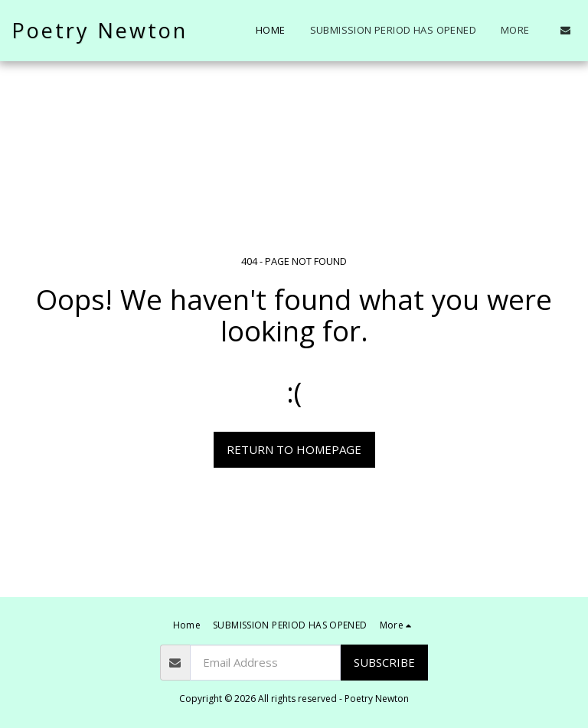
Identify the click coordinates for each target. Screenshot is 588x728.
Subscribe (384, 662)
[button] (565, 30)
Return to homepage (294, 449)
